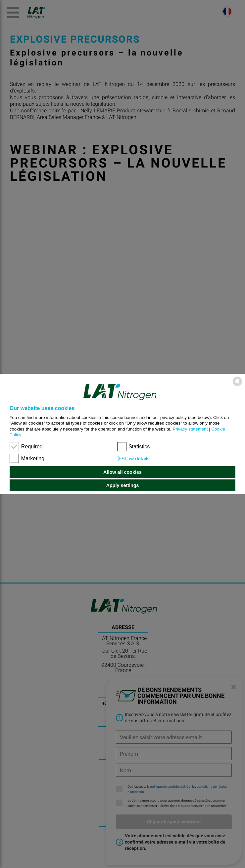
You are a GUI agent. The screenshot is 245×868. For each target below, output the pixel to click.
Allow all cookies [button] (122, 472)
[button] (133, 459)
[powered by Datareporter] (237, 385)
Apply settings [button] (122, 485)
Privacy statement (190, 429)
